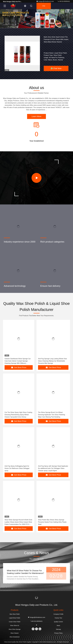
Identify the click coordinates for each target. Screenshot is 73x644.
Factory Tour (58, 618)
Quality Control (58, 622)
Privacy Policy (58, 633)
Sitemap (58, 629)
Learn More (36, 116)
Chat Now (56, 68)
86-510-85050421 (64, 1)
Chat (44, 6)
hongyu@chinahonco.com (45, 1)
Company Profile (58, 614)
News (58, 625)
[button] (33, 26)
